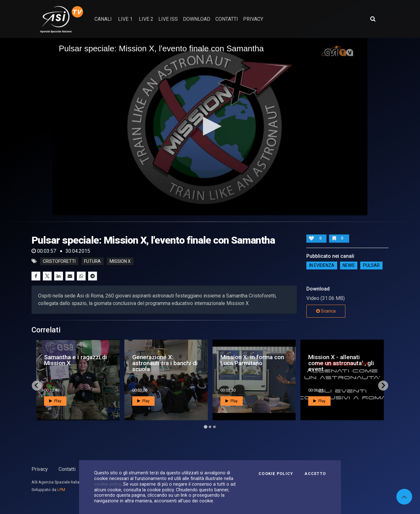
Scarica (326, 311)
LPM (61, 490)
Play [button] (55, 401)
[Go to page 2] (210, 427)
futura (92, 261)
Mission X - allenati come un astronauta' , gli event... (341, 363)
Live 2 (146, 19)
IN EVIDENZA (322, 265)
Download (197, 19)
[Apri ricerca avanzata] (373, 19)
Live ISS (168, 19)
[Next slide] (383, 386)
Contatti (67, 469)
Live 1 (125, 19)
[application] (210, 127)
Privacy (40, 469)
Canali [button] (103, 19)
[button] (210, 126)
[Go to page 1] (205, 427)
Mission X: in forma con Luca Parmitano (252, 360)
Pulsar (371, 265)
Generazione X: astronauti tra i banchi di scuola (165, 363)
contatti (227, 19)
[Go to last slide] (37, 386)
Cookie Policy (276, 474)
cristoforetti (59, 261)
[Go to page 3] (214, 427)
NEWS (349, 265)
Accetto (315, 474)
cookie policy (108, 484)
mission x (120, 261)
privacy (253, 19)
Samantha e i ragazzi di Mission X (76, 360)
